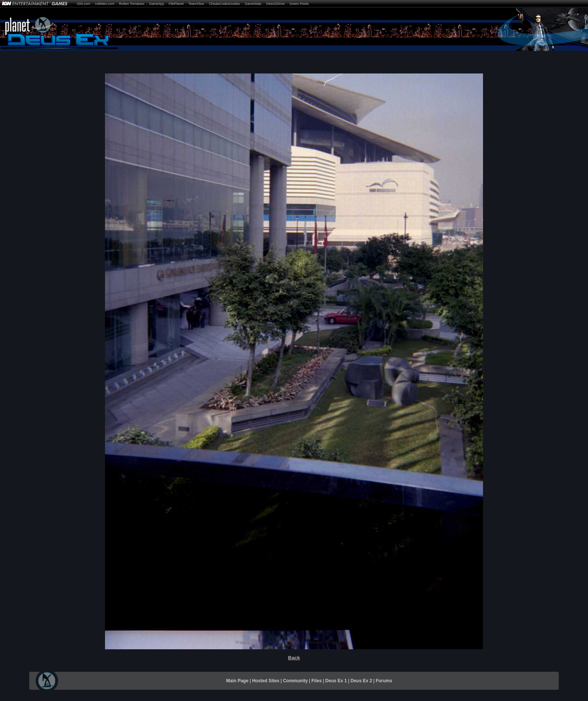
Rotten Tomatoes (132, 4)
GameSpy (156, 4)
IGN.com (84, 4)
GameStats (253, 4)
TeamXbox (196, 4)
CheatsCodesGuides (224, 4)
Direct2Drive (276, 4)
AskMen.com (105, 4)
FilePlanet (176, 4)
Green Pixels (299, 4)
